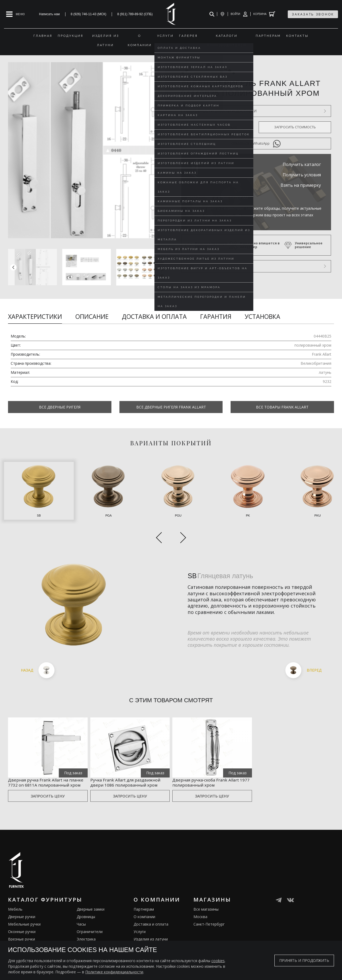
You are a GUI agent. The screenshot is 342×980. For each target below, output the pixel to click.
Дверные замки (91, 904)
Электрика (86, 934)
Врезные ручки (22, 934)
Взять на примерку (301, 185)
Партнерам (144, 904)
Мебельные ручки (24, 919)
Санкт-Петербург (209, 919)
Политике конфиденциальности (114, 972)
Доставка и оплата (154, 316)
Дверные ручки (22, 912)
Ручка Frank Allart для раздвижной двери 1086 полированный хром (120, 773)
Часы (81, 919)
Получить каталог (302, 164)
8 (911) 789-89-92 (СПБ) (135, 14)
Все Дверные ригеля (60, 407)
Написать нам (49, 14)
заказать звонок (313, 14)
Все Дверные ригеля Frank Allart (171, 407)
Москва (200, 912)
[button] (160, 267)
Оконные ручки (22, 927)
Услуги (140, 927)
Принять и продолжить (304, 960)
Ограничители (90, 927)
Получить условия (302, 175)
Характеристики (35, 316)
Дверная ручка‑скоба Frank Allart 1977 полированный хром (211, 770)
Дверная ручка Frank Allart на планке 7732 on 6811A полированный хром (44, 773)
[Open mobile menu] (15, 14)
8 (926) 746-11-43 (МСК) (89, 14)
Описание (92, 316)
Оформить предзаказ (217, 127)
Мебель (15, 904)
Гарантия (216, 316)
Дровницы (86, 912)
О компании (144, 912)
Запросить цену (48, 791)
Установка (263, 316)
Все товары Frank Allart (282, 407)
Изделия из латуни (151, 934)
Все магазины (206, 904)
